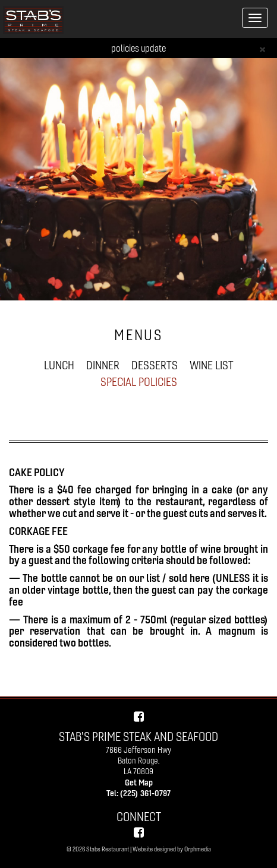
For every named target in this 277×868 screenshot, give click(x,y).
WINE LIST (212, 365)
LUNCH (59, 365)
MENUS (138, 335)
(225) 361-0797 (145, 793)
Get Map (139, 783)
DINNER (103, 365)
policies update (138, 48)
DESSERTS (155, 365)
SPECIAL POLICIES (139, 382)
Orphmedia (198, 849)
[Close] (262, 48)
